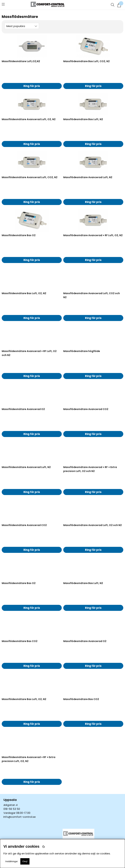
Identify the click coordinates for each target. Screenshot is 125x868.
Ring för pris (32, 86)
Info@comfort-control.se (20, 817)
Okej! (25, 861)
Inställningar (12, 861)
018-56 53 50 (12, 809)
